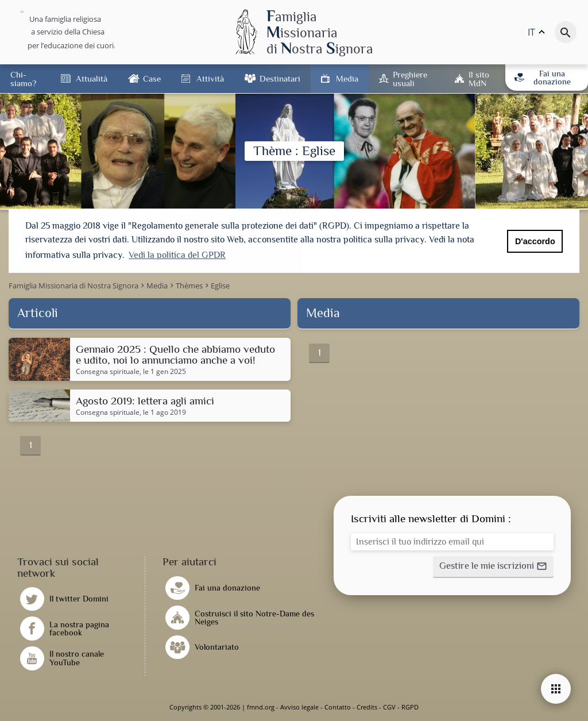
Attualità (92, 78)
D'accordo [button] (535, 241)
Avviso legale (299, 707)
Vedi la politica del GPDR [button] (177, 255)
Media (347, 78)
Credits (367, 707)
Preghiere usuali (410, 79)
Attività (210, 78)
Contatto (338, 707)
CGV (389, 707)
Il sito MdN (479, 79)
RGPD (410, 707)
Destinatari (280, 78)
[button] (493, 567)
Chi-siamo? (23, 79)
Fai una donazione (542, 78)
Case (152, 78)
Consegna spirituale (108, 372)
